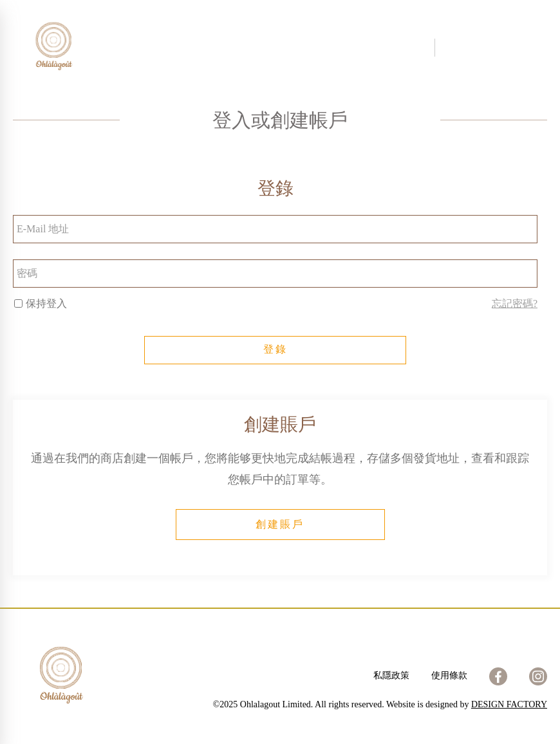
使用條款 (449, 675)
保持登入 (41, 303)
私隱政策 (391, 675)
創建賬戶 (280, 524)
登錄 (275, 349)
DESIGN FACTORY (509, 704)
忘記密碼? (515, 303)
